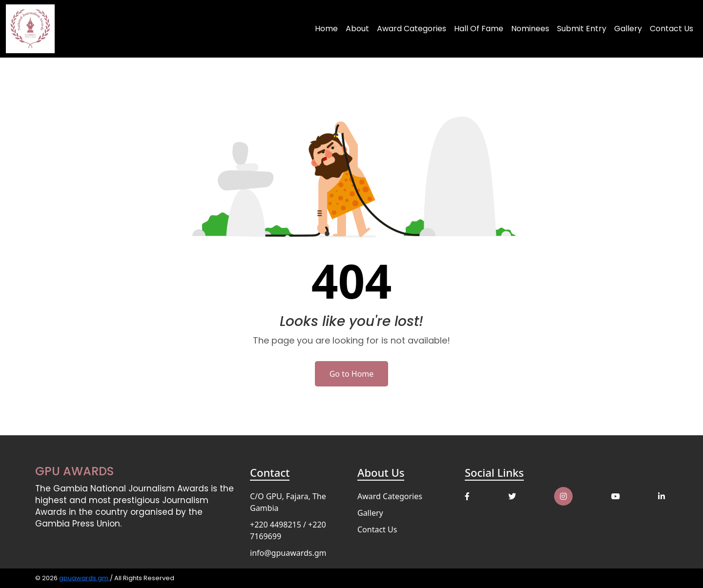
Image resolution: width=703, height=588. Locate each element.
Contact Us (672, 29)
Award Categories (412, 29)
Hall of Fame (479, 29)
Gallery (628, 29)
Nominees (530, 29)
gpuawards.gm (84, 578)
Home (326, 29)
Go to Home (352, 374)
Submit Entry (582, 29)
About (357, 29)
